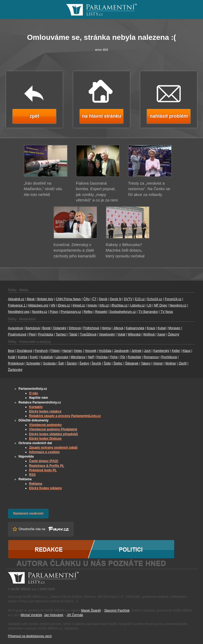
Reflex (88, 312)
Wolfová (149, 334)
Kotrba (23, 357)
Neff (91, 357)
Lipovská (62, 357)
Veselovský (107, 334)
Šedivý (84, 363)
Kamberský (161, 351)
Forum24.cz (173, 299)
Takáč (73, 334)
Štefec (118, 363)
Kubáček (47, 357)
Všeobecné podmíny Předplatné (53, 429)
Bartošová (33, 328)
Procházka (46, 334)
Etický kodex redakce (45, 411)
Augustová (15, 328)
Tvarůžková (88, 334)
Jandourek (121, 351)
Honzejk (91, 351)
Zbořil (183, 363)
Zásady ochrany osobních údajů (53, 448)
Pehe (114, 357)
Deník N (116, 299)
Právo (54, 312)
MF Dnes (161, 305)
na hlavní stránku (101, 116)
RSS (32, 475)
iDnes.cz (64, 305)
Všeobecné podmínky (45, 425)
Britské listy (45, 299)
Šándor (72, 363)
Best (11, 351)
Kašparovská (135, 328)
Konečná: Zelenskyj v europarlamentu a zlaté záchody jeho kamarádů (74, 250)
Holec (78, 351)
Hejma (106, 328)
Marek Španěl (91, 611)
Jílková (118, 328)
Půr (123, 357)
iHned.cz (79, 305)
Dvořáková (24, 351)
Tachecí (61, 334)
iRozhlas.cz (119, 305)
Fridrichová (91, 328)
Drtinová (75, 328)
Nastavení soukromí (28, 513)
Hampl (67, 351)
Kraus (151, 328)
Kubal (162, 328)
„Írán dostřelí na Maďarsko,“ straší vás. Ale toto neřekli (43, 189)
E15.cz (140, 299)
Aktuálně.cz (16, 299)
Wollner (171, 363)
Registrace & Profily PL (47, 466)
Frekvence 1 (17, 305)
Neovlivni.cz (178, 305)
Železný (174, 334)
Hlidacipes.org (38, 305)
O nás (33, 393)
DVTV (128, 299)
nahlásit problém (169, 116)
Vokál (121, 334)
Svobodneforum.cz (123, 312)
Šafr (61, 363)
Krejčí (34, 357)
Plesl (32, 334)
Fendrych (41, 351)
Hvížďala (105, 351)
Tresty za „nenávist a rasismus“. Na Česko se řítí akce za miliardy (149, 189)
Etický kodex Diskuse (45, 439)
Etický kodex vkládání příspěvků (54, 434)
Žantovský (15, 370)
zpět (34, 116)
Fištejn (55, 351)
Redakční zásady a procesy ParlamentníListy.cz (65, 416)
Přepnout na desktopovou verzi (30, 636)
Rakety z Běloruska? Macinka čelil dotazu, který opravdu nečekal (125, 250)
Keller (176, 351)
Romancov (151, 357)
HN (53, 305)
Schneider (33, 363)
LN (149, 305)
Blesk (31, 299)
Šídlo (107, 363)
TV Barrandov (148, 312)
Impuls (92, 305)
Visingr (158, 363)
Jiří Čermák (75, 615)
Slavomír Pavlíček (117, 611)
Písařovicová (17, 334)
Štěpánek (132, 363)
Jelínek (136, 351)
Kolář (12, 357)
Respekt (101, 312)
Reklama (36, 484)
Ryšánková (16, 363)
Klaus (186, 351)
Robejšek (134, 357)
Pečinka (102, 357)
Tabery (146, 363)
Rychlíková (169, 357)
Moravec (174, 328)
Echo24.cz (155, 299)
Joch (147, 351)
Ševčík (96, 363)
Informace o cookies (44, 452)
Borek (46, 328)
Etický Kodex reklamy (45, 488)
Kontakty (36, 407)
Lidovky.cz (138, 305)
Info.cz (104, 305)
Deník (103, 299)
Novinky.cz (40, 312)
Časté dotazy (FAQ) (44, 461)
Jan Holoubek (54, 615)
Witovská (134, 334)
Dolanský (60, 328)
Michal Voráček (31, 615)
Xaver (161, 334)
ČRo (86, 299)
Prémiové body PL (43, 470)
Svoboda (49, 363)
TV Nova (167, 312)
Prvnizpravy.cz (71, 312)
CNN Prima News (68, 299)
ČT (94, 299)
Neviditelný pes (19, 312)
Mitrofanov (78, 357)
